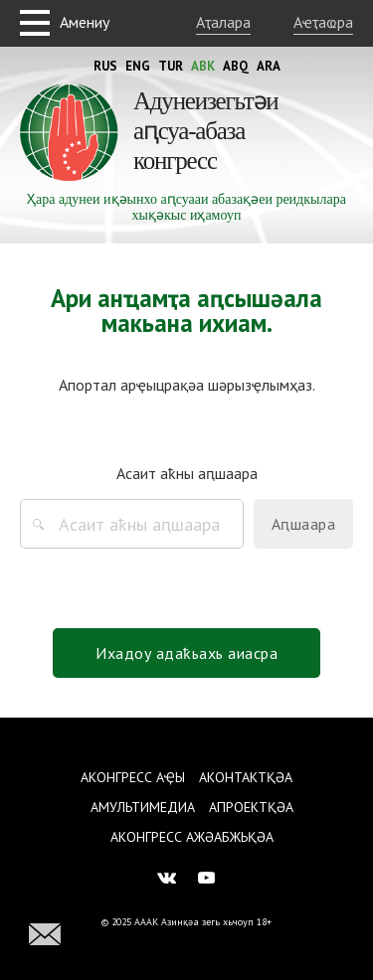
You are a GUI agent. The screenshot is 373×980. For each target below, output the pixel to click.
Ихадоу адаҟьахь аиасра (186, 653)
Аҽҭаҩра (323, 22)
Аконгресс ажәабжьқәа (192, 837)
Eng (138, 66)
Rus (105, 66)
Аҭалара (223, 22)
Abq (236, 66)
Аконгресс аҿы (133, 777)
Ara (269, 66)
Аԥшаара (304, 524)
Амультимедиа (143, 807)
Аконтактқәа (246, 777)
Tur (171, 66)
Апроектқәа (251, 807)
